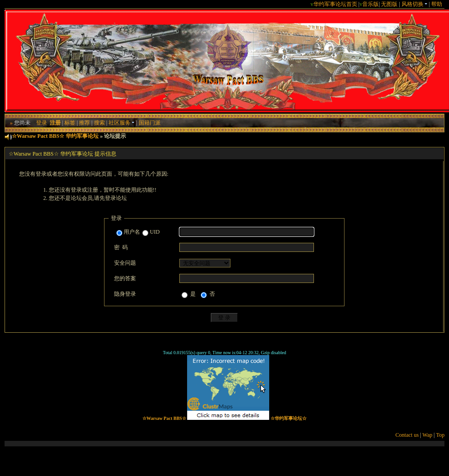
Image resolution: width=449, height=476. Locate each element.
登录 (42, 123)
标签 (70, 123)
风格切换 (415, 4)
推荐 (84, 123)
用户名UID (138, 232)
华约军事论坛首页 (335, 4)
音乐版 (371, 4)
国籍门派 (150, 123)
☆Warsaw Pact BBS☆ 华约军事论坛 (55, 136)
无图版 (389, 4)
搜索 (99, 123)
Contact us (407, 435)
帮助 (437, 4)
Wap (428, 435)
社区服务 (122, 123)
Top (441, 435)
